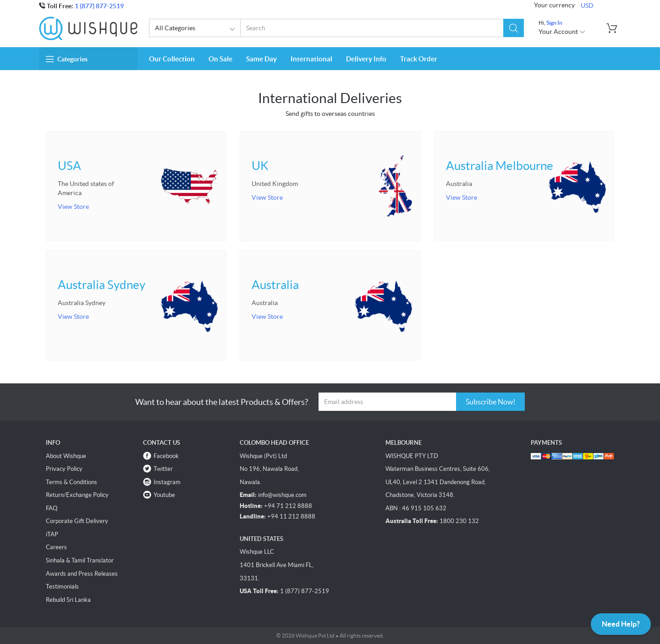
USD (587, 5)
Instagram (167, 482)
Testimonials (62, 587)
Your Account (562, 32)
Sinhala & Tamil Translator (80, 560)
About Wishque (66, 456)
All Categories (196, 29)
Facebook (166, 456)
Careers (56, 547)
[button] (514, 28)
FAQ (52, 508)
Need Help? (621, 624)
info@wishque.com (282, 495)
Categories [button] (67, 59)
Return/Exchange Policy (77, 495)
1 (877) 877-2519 (99, 6)
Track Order (419, 59)
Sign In (554, 23)
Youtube (164, 495)
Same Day (261, 59)
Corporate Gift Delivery (77, 521)
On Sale (220, 59)
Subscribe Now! (490, 402)
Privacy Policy (64, 469)
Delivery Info (366, 59)
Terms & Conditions (71, 482)
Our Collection (172, 59)
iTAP (52, 534)
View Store (73, 207)
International (311, 59)
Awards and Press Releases (82, 574)
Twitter (163, 469)
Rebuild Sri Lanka (68, 600)
